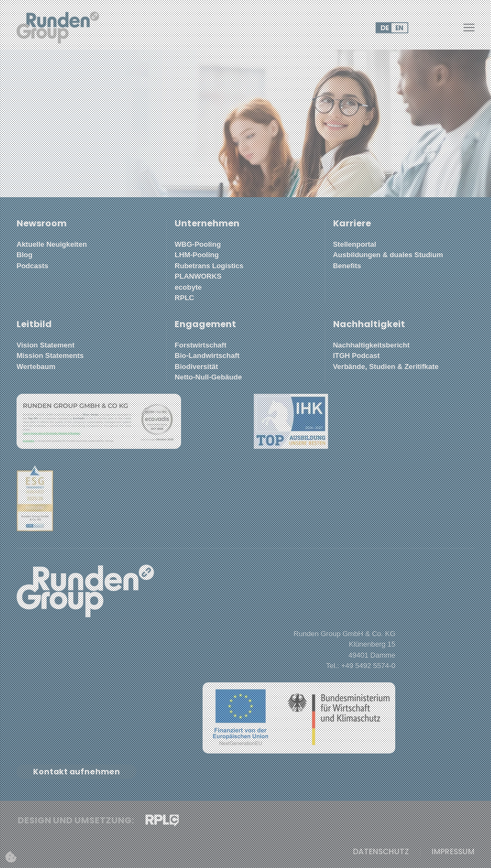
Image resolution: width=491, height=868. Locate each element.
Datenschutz (381, 852)
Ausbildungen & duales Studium (388, 255)
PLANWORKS (198, 276)
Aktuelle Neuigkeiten (52, 244)
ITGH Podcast (356, 356)
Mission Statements (50, 356)
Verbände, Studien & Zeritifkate (386, 367)
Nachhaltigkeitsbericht (371, 345)
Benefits (347, 266)
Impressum (453, 852)
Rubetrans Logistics (209, 266)
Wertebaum (36, 367)
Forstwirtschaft (200, 345)
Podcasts (32, 266)
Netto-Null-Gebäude (208, 377)
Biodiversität (196, 367)
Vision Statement (45, 345)
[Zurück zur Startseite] (58, 28)
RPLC (184, 298)
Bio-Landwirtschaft (207, 356)
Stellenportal (355, 244)
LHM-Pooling (197, 255)
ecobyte (188, 287)
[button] (469, 28)
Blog (24, 255)
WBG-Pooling (198, 244)
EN (400, 28)
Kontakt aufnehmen (77, 772)
